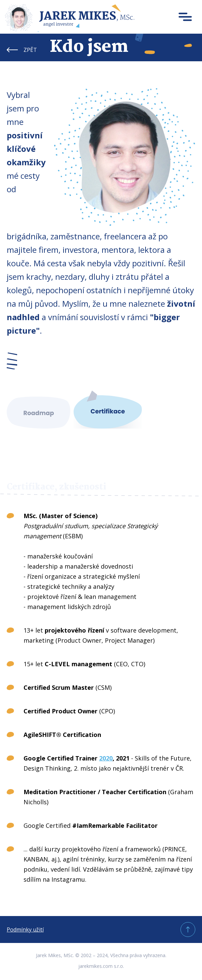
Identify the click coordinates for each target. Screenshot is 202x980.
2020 (106, 758)
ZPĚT (30, 50)
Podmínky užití (25, 930)
